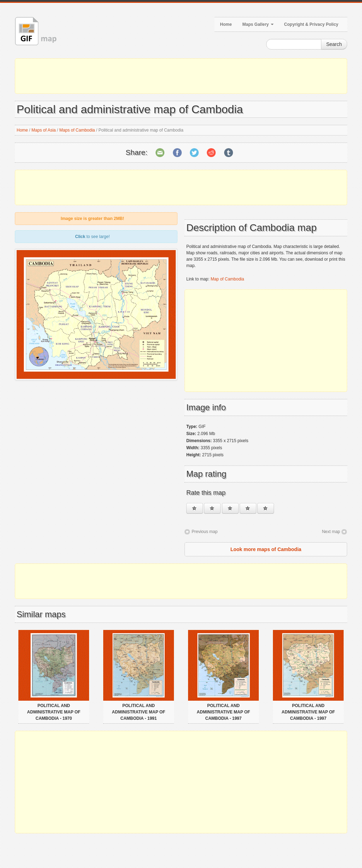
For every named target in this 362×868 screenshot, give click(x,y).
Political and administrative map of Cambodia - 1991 (139, 712)
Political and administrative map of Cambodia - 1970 (54, 712)
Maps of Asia (44, 130)
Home (226, 24)
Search (334, 44)
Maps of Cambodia (77, 130)
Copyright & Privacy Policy (311, 24)
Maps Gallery (258, 24)
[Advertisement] (181, 76)
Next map (331, 532)
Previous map (205, 532)
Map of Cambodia (227, 279)
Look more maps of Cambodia (266, 549)
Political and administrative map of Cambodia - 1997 (224, 712)
